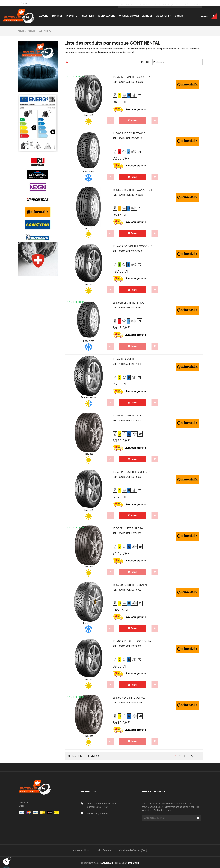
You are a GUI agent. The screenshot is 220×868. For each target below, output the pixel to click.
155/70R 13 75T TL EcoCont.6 (132, 472)
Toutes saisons (88, 397)
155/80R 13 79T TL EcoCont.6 (132, 641)
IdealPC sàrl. (133, 863)
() (163, 3)
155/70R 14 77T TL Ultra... (128, 529)
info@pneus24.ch (102, 813)
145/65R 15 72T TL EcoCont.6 (132, 77)
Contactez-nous (81, 850)
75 (192, 756)
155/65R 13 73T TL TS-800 (129, 303)
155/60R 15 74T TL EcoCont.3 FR (133, 190)
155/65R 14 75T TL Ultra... (129, 416)
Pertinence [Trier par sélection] (177, 62)
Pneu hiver (88, 172)
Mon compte (104, 850)
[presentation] (168, 827)
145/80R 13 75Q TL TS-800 (129, 134)
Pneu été (88, 115)
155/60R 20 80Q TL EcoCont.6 (133, 246)
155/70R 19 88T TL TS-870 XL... (131, 585)
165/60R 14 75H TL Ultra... (129, 698)
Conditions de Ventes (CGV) (133, 850)
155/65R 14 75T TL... (124, 359)
